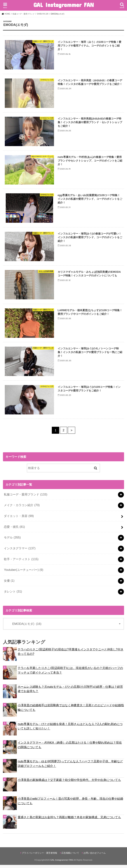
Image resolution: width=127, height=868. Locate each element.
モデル (12, 541)
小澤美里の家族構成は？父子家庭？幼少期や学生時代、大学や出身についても (69, 783)
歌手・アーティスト (21, 562)
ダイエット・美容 (19, 519)
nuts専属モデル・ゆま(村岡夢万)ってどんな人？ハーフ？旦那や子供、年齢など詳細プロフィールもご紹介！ (70, 767)
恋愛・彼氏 (14, 530)
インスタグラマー (20, 552)
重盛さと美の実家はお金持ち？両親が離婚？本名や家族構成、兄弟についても (69, 820)
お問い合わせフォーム (95, 856)
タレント (13, 595)
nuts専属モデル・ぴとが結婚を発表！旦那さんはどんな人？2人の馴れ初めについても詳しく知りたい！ (70, 729)
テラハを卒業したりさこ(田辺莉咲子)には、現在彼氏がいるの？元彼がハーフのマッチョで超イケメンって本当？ (70, 673)
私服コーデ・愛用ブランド (26, 497)
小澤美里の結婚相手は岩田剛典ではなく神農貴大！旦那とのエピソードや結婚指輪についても (71, 711)
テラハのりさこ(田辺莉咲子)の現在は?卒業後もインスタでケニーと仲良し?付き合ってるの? (71, 655)
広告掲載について (70, 856)
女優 (9, 584)
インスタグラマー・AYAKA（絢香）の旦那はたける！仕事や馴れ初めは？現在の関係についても (70, 748)
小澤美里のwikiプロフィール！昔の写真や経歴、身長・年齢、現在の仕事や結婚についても (70, 804)
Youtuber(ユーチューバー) (24, 573)
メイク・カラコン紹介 (22, 508)
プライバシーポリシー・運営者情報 (39, 856)
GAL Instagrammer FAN (64, 5)
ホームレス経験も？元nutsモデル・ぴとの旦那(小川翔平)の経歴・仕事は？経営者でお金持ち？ (70, 692)
